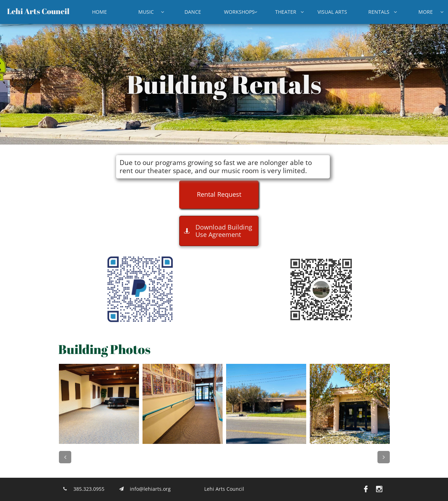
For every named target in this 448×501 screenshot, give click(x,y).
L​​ (9, 11)
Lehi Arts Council (224, 489)
